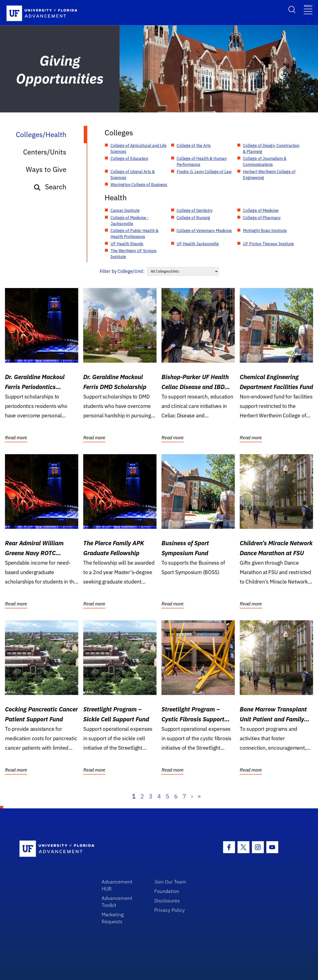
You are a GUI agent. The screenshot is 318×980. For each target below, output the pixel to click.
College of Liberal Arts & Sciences (133, 175)
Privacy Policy (170, 910)
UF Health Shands (127, 244)
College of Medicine (261, 210)
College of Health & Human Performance (202, 161)
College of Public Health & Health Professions (135, 234)
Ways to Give (46, 169)
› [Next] (192, 796)
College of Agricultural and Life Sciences (139, 148)
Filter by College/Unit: (122, 271)
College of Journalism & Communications (265, 161)
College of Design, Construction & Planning (271, 148)
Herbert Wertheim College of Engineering (269, 175)
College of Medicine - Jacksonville (130, 221)
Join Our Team (170, 882)
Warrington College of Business (139, 185)
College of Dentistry (195, 210)
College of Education (129, 158)
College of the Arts (194, 146)
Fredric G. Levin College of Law (204, 172)
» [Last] (199, 796)
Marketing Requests (113, 918)
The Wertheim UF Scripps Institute (134, 254)
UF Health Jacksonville (198, 244)
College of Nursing (193, 218)
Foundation (167, 891)
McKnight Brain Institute (265, 231)
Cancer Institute (125, 210)
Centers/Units (45, 152)
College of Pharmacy (262, 218)
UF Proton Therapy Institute (268, 244)
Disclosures (167, 901)
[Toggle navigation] (308, 9)
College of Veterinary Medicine (204, 231)
